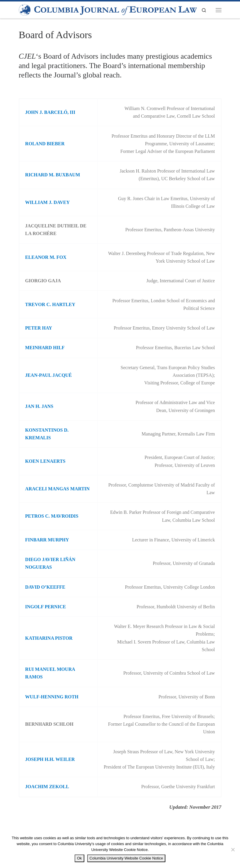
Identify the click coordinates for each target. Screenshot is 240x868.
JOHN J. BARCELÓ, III (50, 112)
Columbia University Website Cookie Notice (126, 858)
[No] (233, 850)
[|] (108, 9)
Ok (79, 858)
